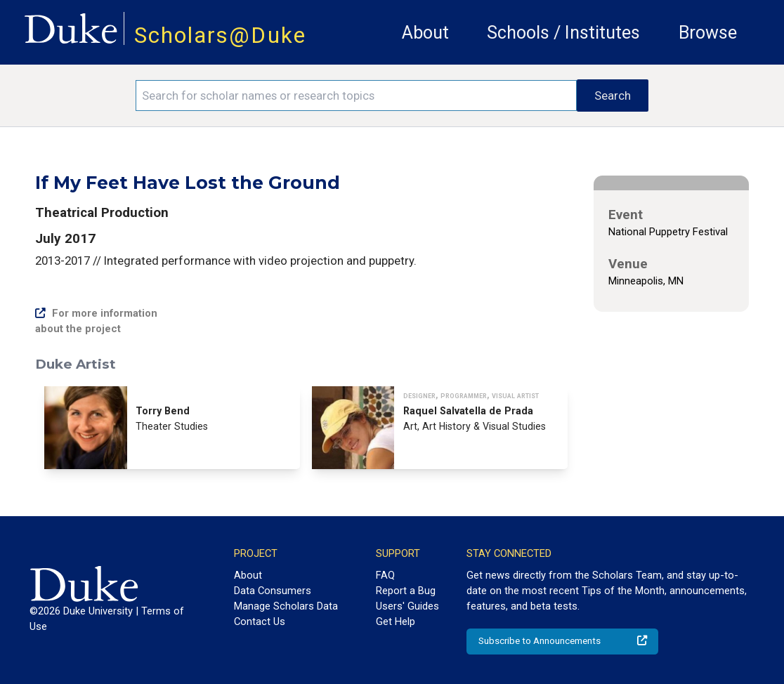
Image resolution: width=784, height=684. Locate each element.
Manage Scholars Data (286, 606)
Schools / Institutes (563, 33)
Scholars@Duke (220, 35)
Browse (708, 33)
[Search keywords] (356, 96)
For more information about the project (96, 321)
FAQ (385, 575)
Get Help (396, 621)
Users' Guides (407, 606)
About (425, 33)
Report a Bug (406, 591)
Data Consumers (273, 591)
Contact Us (260, 621)
